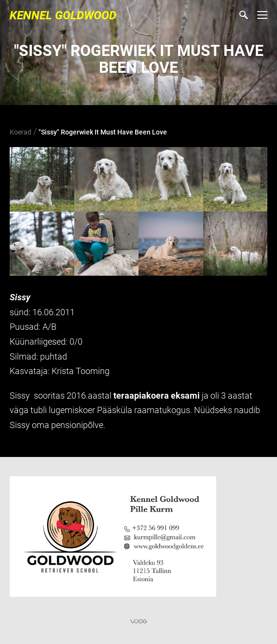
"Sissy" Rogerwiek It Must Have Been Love (103, 132)
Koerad (21, 132)
